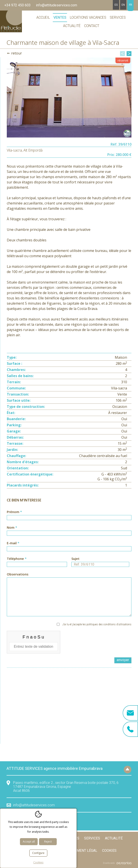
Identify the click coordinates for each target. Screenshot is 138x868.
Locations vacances (88, 17)
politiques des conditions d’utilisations (109, 624)
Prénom (69, 515)
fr (131, 5)
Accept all (29, 842)
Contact (92, 26)
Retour (17, 53)
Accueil (43, 17)
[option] (69, 98)
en (123, 5)
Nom (69, 530)
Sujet (100, 562)
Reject (48, 842)
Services (118, 17)
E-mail (69, 546)
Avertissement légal (78, 851)
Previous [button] (122, 54)
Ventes (60, 17)
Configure (38, 853)
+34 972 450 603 (18, 5)
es (116, 5)
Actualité (72, 26)
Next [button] (129, 54)
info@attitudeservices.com (57, 5)
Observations (69, 594)
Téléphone (37, 562)
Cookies (109, 851)
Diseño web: (117, 863)
